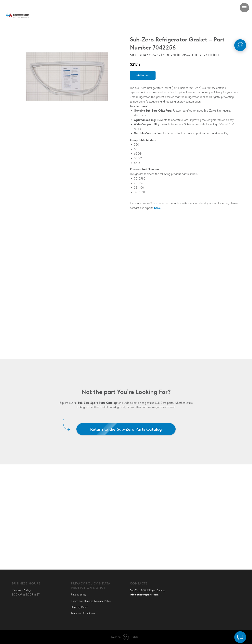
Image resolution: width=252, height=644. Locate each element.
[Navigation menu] (244, 8)
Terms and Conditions (83, 613)
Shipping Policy (79, 607)
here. (157, 208)
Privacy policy (79, 594)
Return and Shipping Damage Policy (91, 601)
